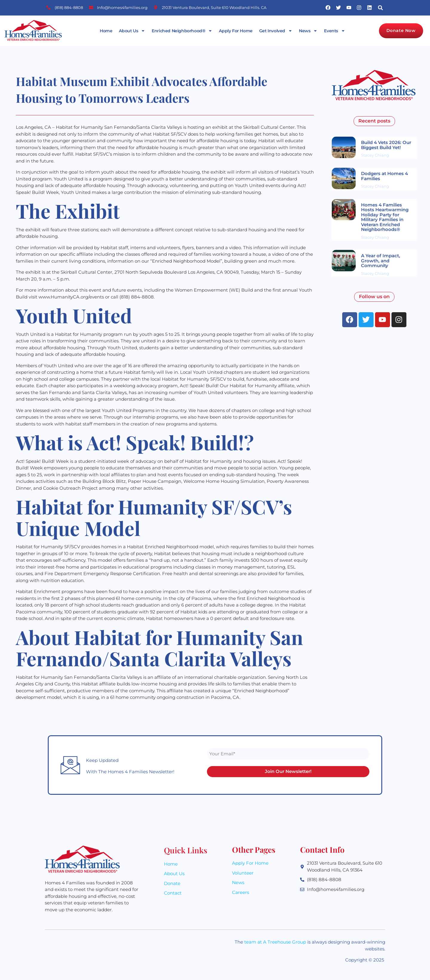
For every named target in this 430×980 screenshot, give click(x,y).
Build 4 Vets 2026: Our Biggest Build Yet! (386, 145)
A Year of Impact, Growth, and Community (381, 261)
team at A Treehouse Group (275, 942)
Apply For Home (236, 31)
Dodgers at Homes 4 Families (384, 176)
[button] (381, 8)
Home (106, 31)
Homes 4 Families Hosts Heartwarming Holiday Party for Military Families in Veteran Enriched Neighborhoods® (385, 217)
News (308, 31)
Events (335, 31)
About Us (132, 31)
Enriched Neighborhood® (182, 31)
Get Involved (276, 31)
